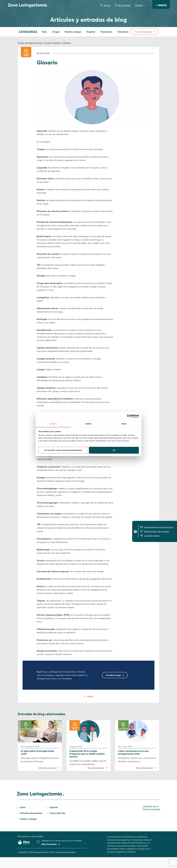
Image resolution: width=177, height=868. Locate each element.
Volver (90, 696)
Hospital (91, 32)
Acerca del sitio (58, 813)
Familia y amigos (73, 32)
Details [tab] (88, 424)
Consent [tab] (53, 424)
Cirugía (56, 32)
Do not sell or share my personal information (63, 450)
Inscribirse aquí (113, 675)
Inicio (23, 807)
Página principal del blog (30, 43)
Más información (47, 768)
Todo (44, 32)
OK (114, 450)
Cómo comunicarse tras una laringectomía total (133, 752)
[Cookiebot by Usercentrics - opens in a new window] (129, 416)
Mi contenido (124, 5)
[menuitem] (141, 5)
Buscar (107, 5)
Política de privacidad (151, 809)
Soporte (54, 807)
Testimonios (106, 32)
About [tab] (124, 424)
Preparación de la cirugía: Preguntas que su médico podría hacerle (87, 754)
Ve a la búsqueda (143, 32)
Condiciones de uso (151, 806)
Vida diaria (123, 32)
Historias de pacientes (31, 813)
